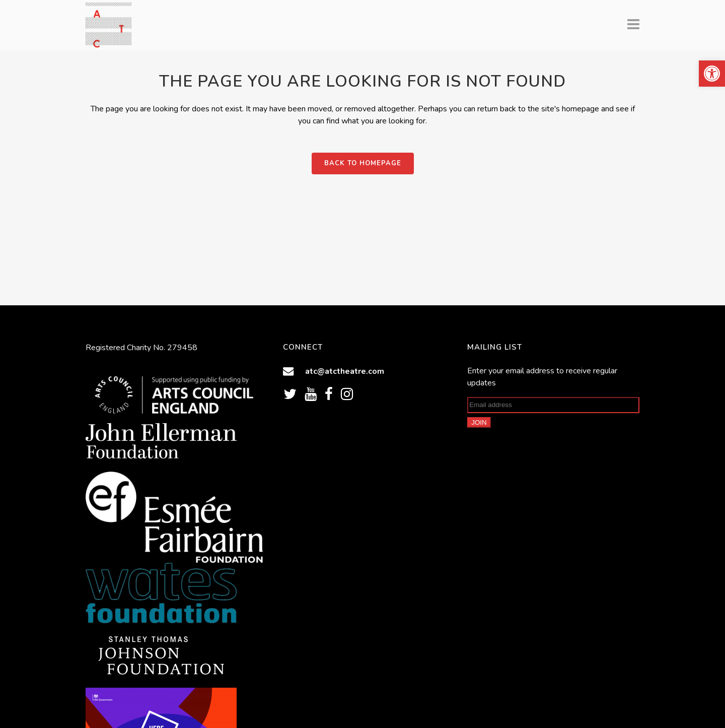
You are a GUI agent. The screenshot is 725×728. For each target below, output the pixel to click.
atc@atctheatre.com (345, 371)
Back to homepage (363, 163)
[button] (712, 74)
